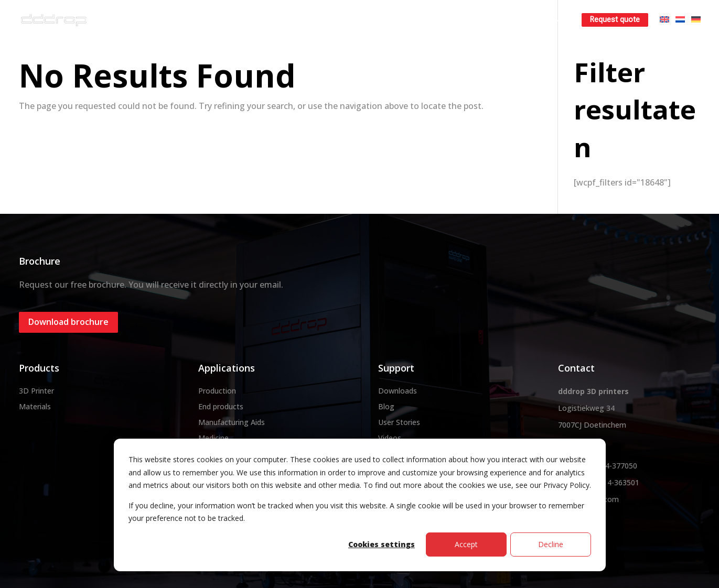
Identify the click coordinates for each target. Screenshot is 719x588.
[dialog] (360, 505)
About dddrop (220, 20)
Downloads (398, 391)
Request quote (615, 20)
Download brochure (68, 322)
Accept (466, 544)
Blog (386, 406)
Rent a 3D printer (481, 20)
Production (217, 391)
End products (221, 406)
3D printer (284, 20)
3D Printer (36, 391)
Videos (390, 438)
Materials (340, 20)
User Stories (399, 422)
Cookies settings (382, 544)
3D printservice (405, 20)
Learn (543, 20)
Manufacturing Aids (232, 422)
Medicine (213, 438)
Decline (551, 544)
